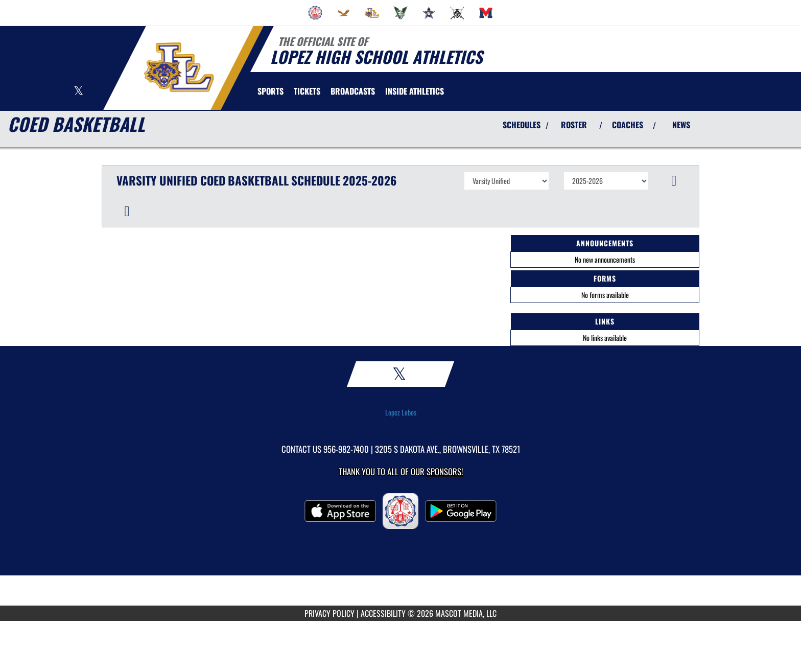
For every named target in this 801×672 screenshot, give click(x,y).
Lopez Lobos (401, 412)
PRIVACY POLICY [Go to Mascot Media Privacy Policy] (329, 613)
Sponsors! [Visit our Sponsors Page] (445, 471)
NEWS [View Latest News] (681, 125)
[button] (674, 181)
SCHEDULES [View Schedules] (522, 125)
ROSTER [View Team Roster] (574, 125)
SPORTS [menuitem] (270, 91)
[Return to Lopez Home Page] (179, 67)
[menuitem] (315, 13)
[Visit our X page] (78, 92)
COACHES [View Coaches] (628, 125)
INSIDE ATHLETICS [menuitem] (415, 91)
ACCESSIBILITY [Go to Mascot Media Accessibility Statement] (383, 613)
